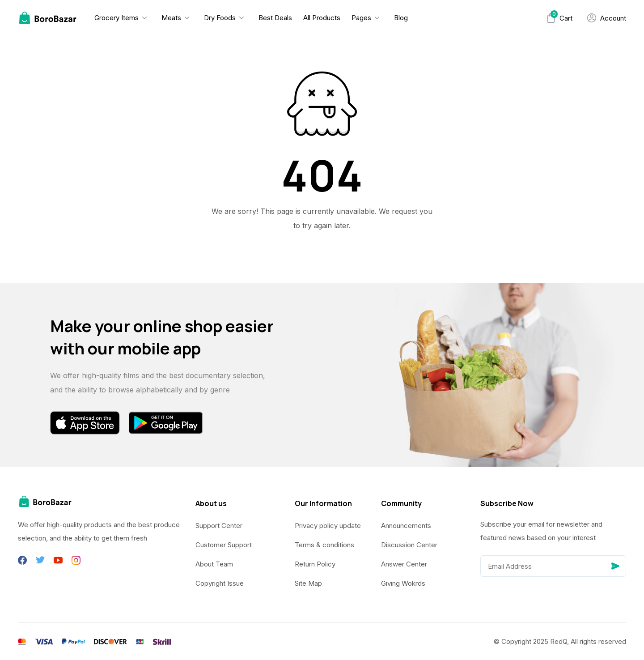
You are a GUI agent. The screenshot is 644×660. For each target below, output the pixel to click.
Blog (401, 18)
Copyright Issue (220, 583)
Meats (171, 18)
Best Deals (275, 18)
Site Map (308, 583)
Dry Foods (220, 18)
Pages (361, 18)
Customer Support (224, 545)
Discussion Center (409, 545)
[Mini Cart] (559, 18)
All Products (322, 18)
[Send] (615, 566)
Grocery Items (117, 18)
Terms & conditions (324, 545)
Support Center (219, 526)
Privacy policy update (328, 526)
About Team (214, 564)
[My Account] (606, 18)
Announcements (406, 526)
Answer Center (404, 564)
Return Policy (315, 564)
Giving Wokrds (403, 583)
